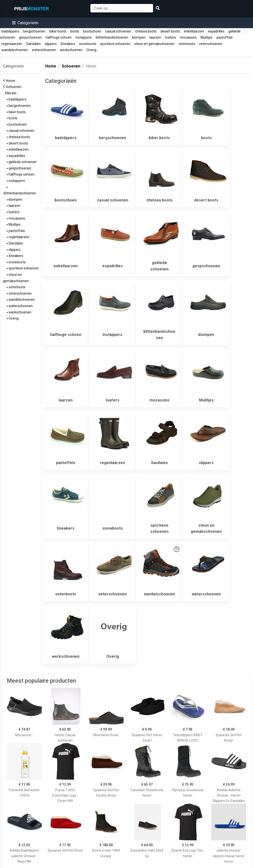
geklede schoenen (22, 162)
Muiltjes (206, 37)
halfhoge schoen (59, 37)
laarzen (155, 37)
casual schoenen (118, 31)
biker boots (58, 31)
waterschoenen (44, 50)
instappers (84, 37)
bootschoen (92, 31)
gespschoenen (30, 37)
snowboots (88, 44)
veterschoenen (211, 44)
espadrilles (216, 31)
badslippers (10, 31)
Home (11, 81)
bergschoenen (34, 31)
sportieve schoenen (115, 44)
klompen (139, 37)
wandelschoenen (15, 50)
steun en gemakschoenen (154, 44)
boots (75, 31)
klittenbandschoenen (112, 37)
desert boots (170, 31)
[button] (25, 23)
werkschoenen (71, 50)
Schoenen (14, 87)
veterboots (187, 44)
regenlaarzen (12, 44)
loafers (171, 37)
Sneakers (68, 44)
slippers (51, 44)
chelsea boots (146, 31)
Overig (91, 50)
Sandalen (33, 44)
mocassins (188, 37)
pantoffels (225, 37)
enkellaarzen (194, 31)
